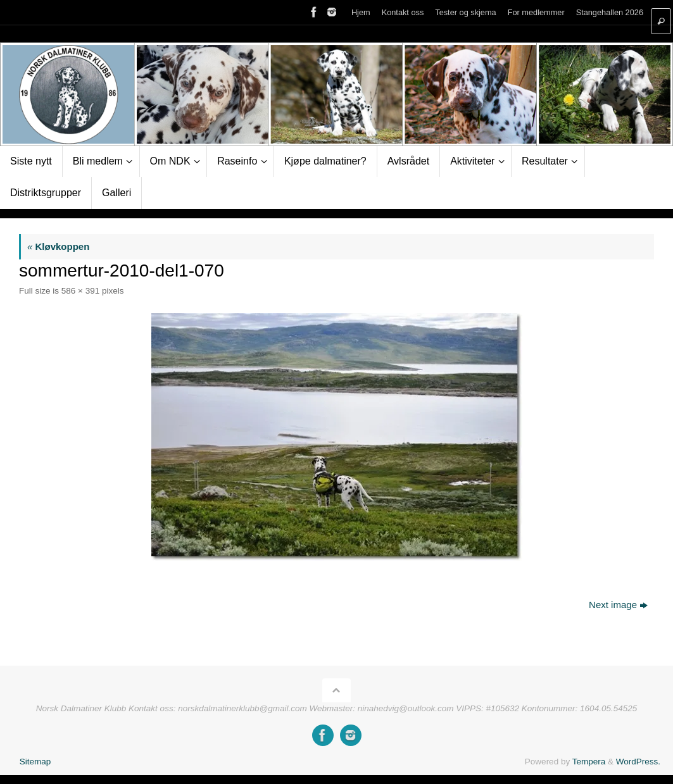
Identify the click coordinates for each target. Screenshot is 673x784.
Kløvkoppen (58, 246)
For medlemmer (536, 12)
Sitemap (35, 762)
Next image (618, 605)
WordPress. (638, 762)
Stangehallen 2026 (610, 12)
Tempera (589, 762)
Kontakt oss (403, 12)
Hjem (361, 12)
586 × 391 (80, 291)
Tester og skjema (465, 12)
